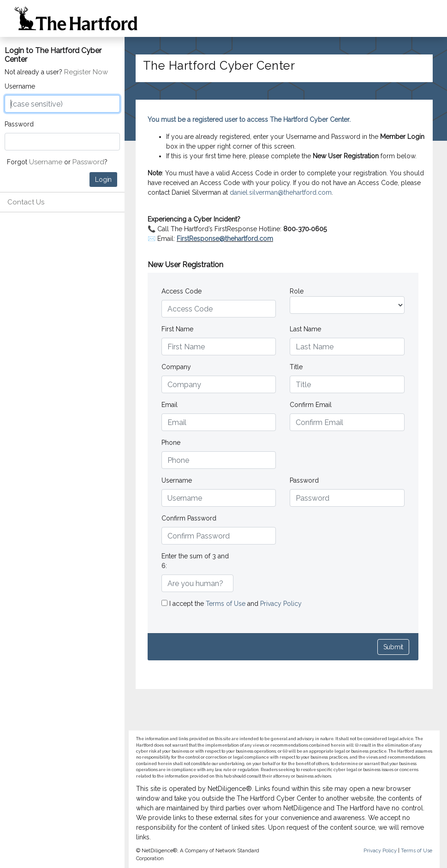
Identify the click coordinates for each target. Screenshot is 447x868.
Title (296, 367)
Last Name (305, 329)
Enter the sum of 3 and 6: (195, 561)
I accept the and (232, 604)
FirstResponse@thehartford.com (225, 239)
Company (176, 367)
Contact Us (26, 202)
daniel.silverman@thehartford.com (281, 192)
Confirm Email (311, 405)
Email (170, 405)
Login (103, 180)
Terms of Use (226, 604)
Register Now (86, 72)
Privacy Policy (281, 604)
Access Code (182, 291)
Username (20, 86)
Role (297, 291)
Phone (171, 443)
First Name (177, 329)
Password (19, 124)
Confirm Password (189, 518)
